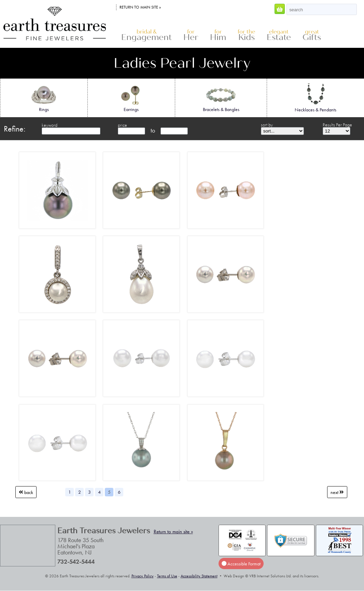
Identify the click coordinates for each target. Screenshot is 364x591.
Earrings (131, 98)
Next (337, 492)
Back (26, 492)
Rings (44, 98)
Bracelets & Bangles (221, 98)
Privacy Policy (143, 576)
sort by (267, 125)
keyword (50, 125)
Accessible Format (241, 564)
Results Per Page (337, 125)
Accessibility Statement (199, 576)
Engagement (146, 35)
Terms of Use (167, 576)
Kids (246, 35)
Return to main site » (140, 7)
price (122, 125)
